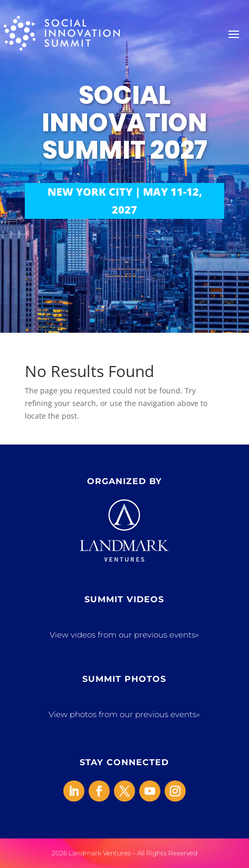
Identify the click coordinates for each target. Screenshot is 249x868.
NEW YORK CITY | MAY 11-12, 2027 (125, 201)
